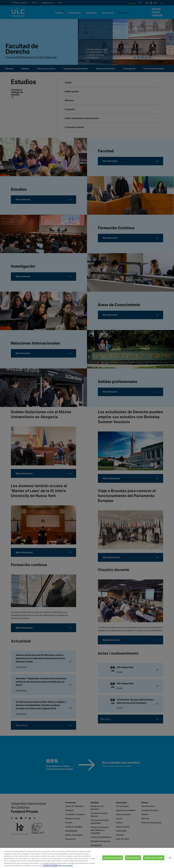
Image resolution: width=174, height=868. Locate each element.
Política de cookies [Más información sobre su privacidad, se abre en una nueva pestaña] (50, 866)
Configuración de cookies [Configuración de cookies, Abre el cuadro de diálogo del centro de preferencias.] (113, 858)
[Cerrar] (170, 858)
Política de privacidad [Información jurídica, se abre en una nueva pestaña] (65, 866)
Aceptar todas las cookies (154, 858)
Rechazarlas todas (133, 858)
